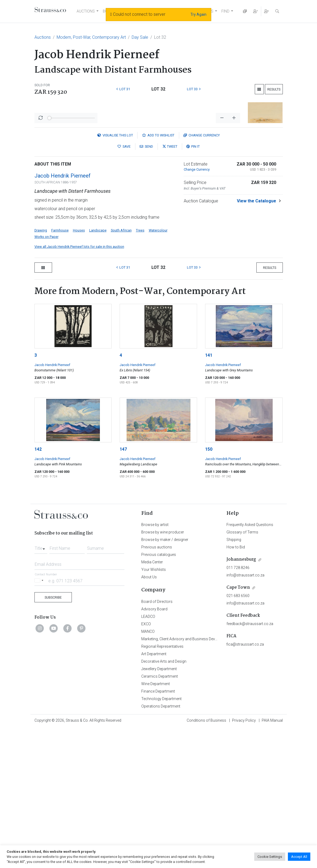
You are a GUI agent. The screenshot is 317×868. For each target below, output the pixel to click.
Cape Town (238, 727)
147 (123, 589)
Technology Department (161, 838)
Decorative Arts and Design (164, 801)
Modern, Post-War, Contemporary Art (91, 37)
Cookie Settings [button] (270, 857)
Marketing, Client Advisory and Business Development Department (196, 779)
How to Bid (236, 687)
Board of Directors (157, 741)
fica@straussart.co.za (245, 784)
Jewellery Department (159, 808)
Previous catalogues (159, 694)
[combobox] (41, 686)
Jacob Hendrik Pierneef (62, 315)
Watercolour (158, 370)
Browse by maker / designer (165, 679)
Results (274, 89)
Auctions (43, 37)
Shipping (234, 679)
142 (38, 589)
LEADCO (148, 756)
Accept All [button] (299, 857)
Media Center (152, 702)
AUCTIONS (86, 11)
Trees (140, 370)
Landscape (98, 370)
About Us (149, 717)
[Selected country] (40, 720)
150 (209, 589)
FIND (225, 11)
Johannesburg (241, 699)
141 (209, 495)
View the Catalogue (257, 341)
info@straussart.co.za (245, 715)
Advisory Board (154, 749)
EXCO (146, 764)
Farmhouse (60, 370)
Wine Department (156, 823)
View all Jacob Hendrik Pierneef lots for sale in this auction (79, 386)
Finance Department (158, 831)
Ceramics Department (160, 816)
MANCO (148, 771)
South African (121, 370)
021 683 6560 (238, 735)
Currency (202, 275)
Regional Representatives (162, 786)
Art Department (154, 794)
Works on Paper (46, 376)
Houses (79, 370)
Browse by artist (155, 664)
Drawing (41, 370)
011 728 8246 (238, 707)
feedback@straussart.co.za (250, 763)
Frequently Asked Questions (250, 664)
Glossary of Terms (242, 672)
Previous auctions (157, 687)
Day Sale (140, 37)
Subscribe (53, 737)
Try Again (198, 14)
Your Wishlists (154, 709)
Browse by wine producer (163, 672)
